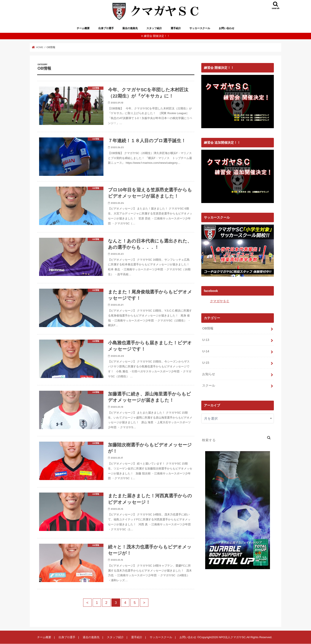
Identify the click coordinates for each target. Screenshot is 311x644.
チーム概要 (83, 28)
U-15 (206, 363)
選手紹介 (176, 28)
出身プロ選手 (106, 28)
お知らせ (209, 374)
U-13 (206, 340)
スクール (209, 386)
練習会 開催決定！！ (157, 36)
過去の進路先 (130, 28)
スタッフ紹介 (154, 28)
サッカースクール (200, 28)
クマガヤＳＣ (220, 301)
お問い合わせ (227, 28)
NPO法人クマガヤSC (232, 637)
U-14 (206, 351)
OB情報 (208, 328)
